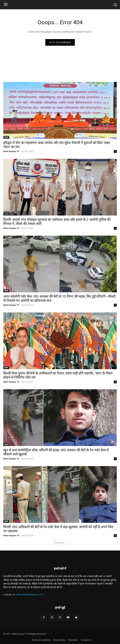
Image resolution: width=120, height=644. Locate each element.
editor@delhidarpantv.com (30, 594)
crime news (9, 214)
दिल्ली (6, 137)
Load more (60, 543)
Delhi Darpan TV (11, 151)
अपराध (7, 445)
